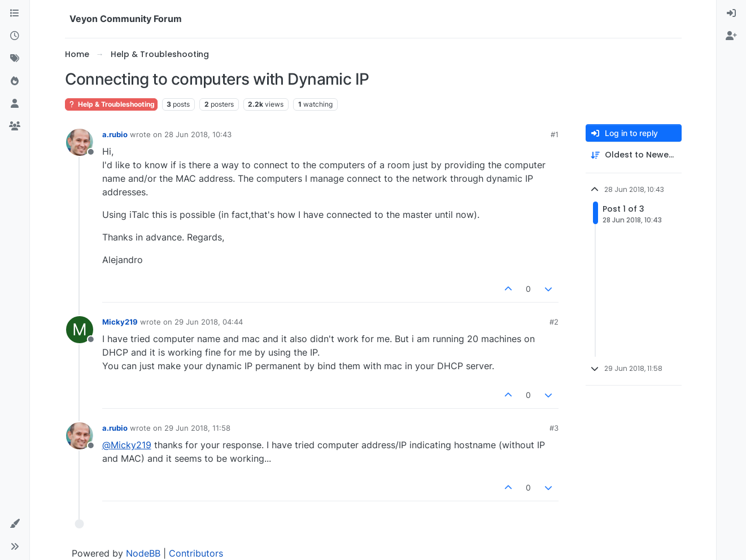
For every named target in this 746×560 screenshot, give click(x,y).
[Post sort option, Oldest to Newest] (634, 155)
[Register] (731, 36)
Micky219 (120, 322)
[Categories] (15, 14)
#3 (554, 428)
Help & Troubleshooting (111, 104)
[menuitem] (731, 14)
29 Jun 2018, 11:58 (197, 428)
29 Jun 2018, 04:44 (209, 322)
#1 (555, 134)
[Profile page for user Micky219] (80, 330)
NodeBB (143, 553)
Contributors (196, 553)
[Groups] (15, 126)
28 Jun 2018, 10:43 (198, 134)
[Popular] (15, 81)
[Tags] (15, 59)
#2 (554, 322)
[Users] (15, 104)
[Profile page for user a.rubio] (80, 142)
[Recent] (15, 36)
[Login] (731, 14)
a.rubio (115, 134)
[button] (15, 524)
